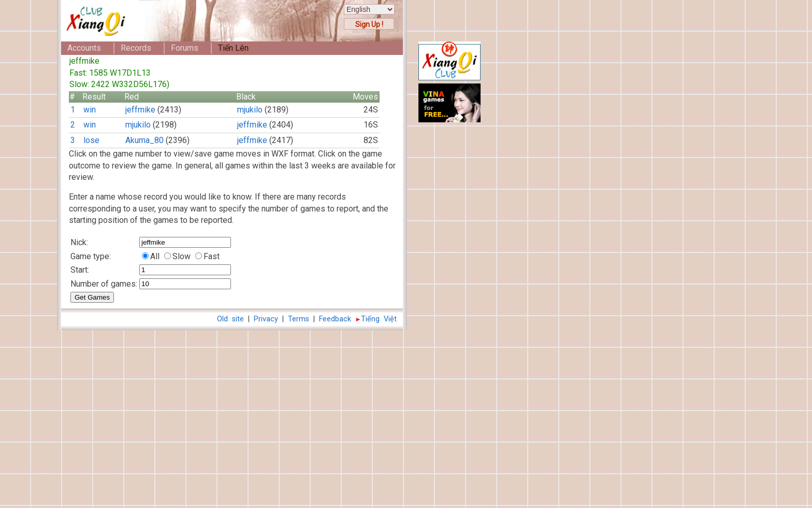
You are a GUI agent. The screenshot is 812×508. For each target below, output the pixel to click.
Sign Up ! (369, 24)
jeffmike (140, 110)
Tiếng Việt (379, 319)
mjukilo (250, 110)
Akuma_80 (144, 140)
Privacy (266, 319)
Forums (185, 48)
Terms (299, 319)
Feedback (335, 319)
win (90, 110)
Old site (230, 319)
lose (91, 140)
